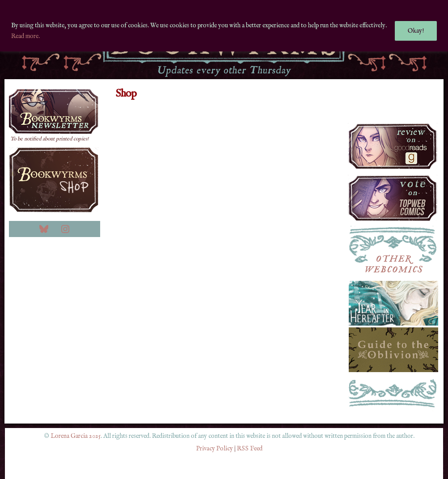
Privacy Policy (215, 449)
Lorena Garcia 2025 (76, 436)
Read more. (25, 36)
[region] (224, 26)
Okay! (416, 31)
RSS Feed (250, 449)
